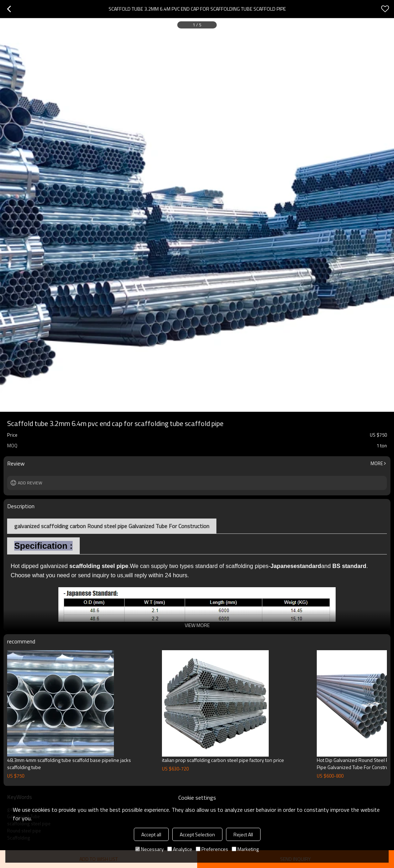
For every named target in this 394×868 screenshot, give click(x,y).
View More (197, 625)
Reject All (243, 834)
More (377, 463)
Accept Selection (197, 834)
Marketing (245, 849)
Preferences (212, 849)
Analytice (180, 849)
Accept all (151, 834)
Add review (30, 483)
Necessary (149, 849)
